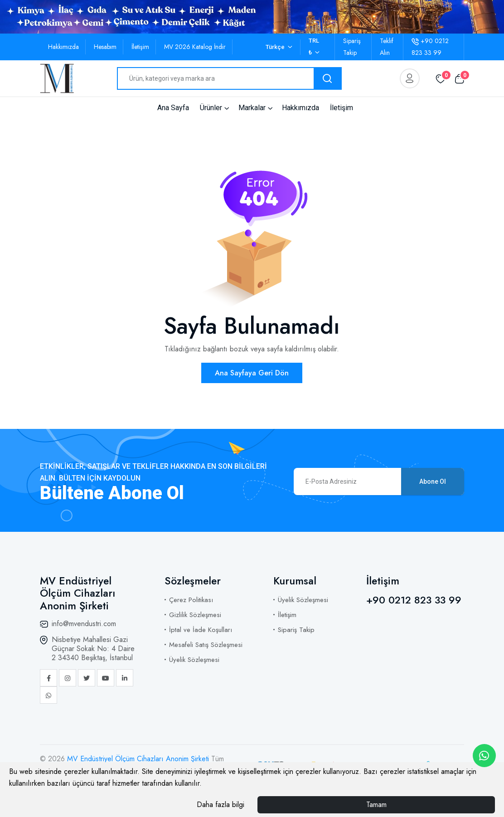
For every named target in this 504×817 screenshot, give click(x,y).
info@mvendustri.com (84, 624)
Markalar (252, 108)
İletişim (140, 47)
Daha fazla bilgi (220, 805)
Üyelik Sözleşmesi (194, 660)
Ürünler (211, 108)
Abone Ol (433, 481)
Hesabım (105, 47)
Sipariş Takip (296, 630)
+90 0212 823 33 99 (414, 600)
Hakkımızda (63, 47)
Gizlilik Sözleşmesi (195, 615)
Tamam (376, 805)
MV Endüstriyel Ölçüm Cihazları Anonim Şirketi (139, 759)
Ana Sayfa (173, 108)
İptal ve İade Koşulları (201, 630)
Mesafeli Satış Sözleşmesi (206, 645)
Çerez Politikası (191, 600)
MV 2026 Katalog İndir (195, 47)
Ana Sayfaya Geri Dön (252, 373)
